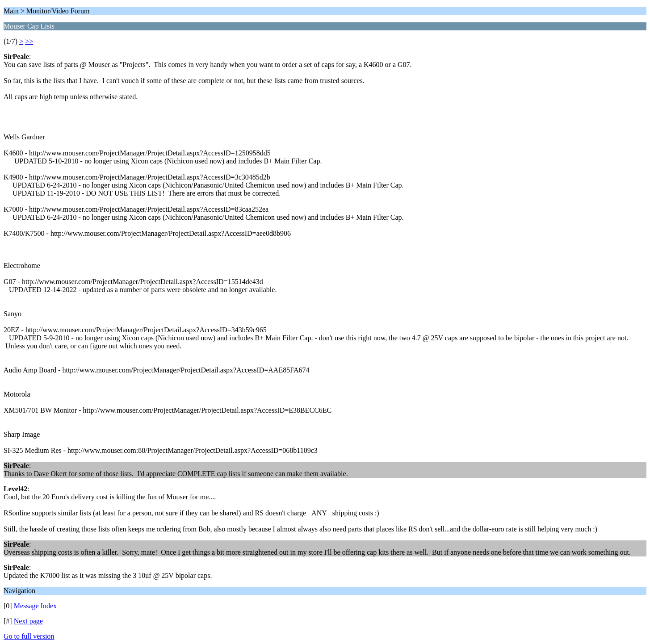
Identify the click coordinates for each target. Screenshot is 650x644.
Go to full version (29, 636)
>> (29, 41)
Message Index (35, 606)
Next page (28, 621)
